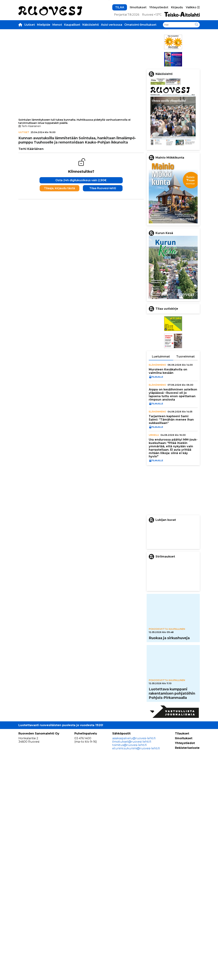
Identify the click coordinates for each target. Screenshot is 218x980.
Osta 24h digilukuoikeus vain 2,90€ (81, 286)
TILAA (120, 60)
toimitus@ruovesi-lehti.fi (130, 967)
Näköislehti (91, 78)
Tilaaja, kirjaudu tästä (59, 294)
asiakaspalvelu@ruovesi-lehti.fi (134, 960)
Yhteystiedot (159, 60)
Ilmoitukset (138, 60)
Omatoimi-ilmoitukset (140, 78)
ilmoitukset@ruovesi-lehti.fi (132, 963)
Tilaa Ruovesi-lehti (103, 294)
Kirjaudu (177, 60)
